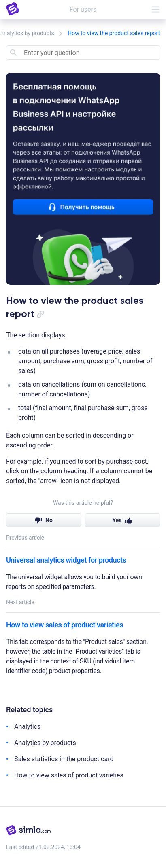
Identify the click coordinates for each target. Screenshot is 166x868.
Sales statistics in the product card (64, 759)
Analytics (27, 727)
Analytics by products (27, 33)
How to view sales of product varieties (65, 625)
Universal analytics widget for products (66, 560)
